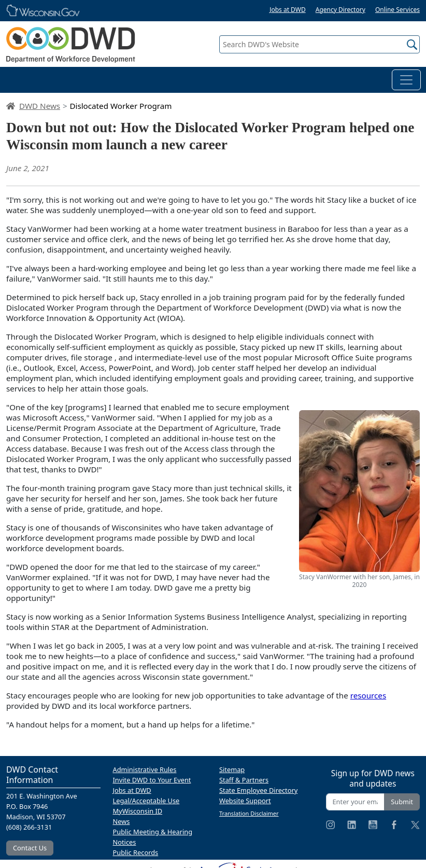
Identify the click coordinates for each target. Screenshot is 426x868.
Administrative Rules (145, 769)
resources (368, 695)
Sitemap (232, 769)
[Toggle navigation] (406, 80)
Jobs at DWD (288, 10)
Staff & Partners (244, 780)
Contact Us (30, 848)
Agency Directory (340, 10)
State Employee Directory (258, 790)
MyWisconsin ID (138, 811)
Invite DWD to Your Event (152, 780)
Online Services (397, 10)
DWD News (40, 106)
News (122, 821)
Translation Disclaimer (249, 813)
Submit (402, 802)
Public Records (136, 852)
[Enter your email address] (356, 802)
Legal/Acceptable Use (146, 801)
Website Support (245, 801)
